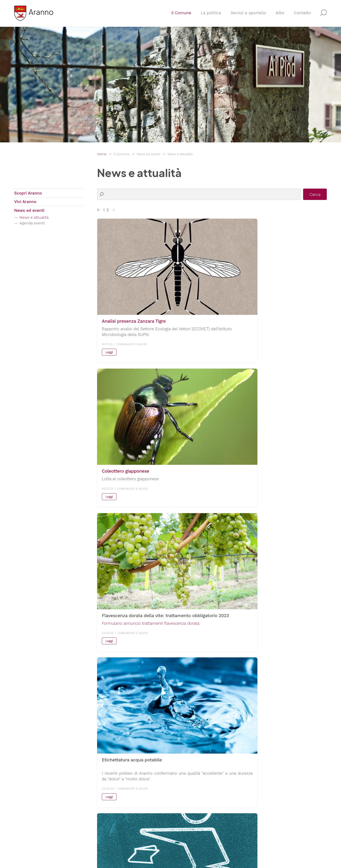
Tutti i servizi (186, 819)
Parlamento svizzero (265, 814)
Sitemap (121, 842)
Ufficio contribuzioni (194, 797)
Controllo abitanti (191, 803)
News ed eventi (148, 154)
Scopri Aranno (28, 194)
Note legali (104, 842)
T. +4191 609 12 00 (31, 806)
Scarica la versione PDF (124, 656)
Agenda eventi (34, 226)
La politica (211, 16)
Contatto (302, 16)
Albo (280, 16)
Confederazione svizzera (269, 797)
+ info (190, 425)
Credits (135, 842)
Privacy (88, 842)
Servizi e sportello (248, 16)
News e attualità (180, 154)
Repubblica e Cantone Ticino (273, 792)
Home (102, 154)
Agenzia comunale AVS (196, 809)
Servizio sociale (189, 792)
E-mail (20, 818)
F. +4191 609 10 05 (31, 812)
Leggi (109, 319)
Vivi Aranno (25, 203)
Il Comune (181, 16)
